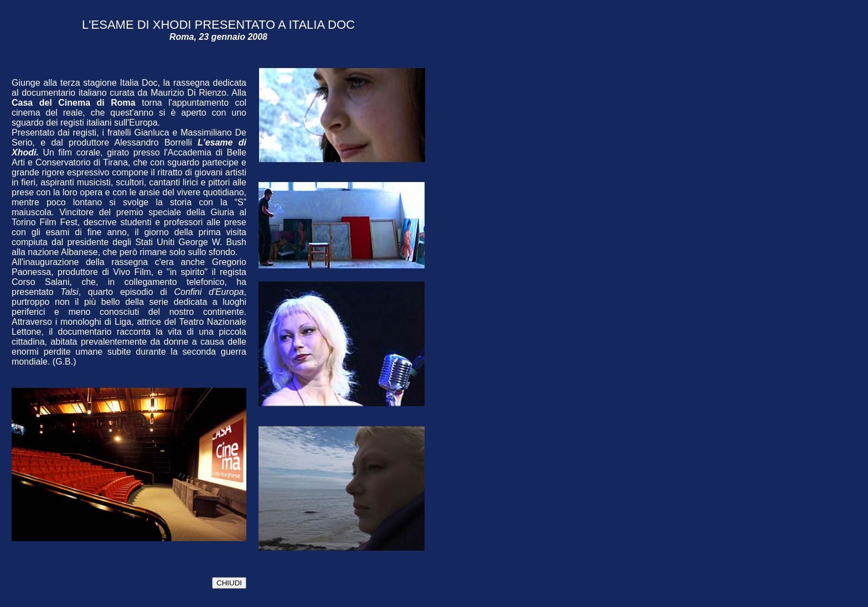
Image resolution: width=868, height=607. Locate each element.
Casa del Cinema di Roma (74, 103)
